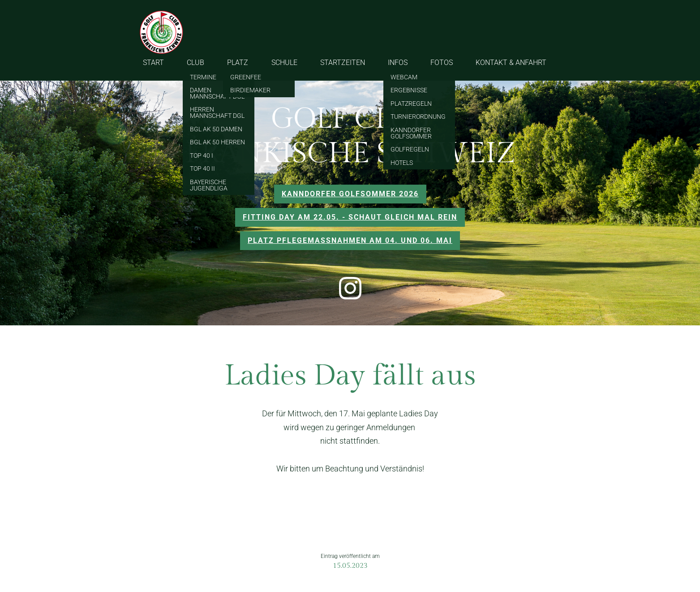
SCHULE (284, 63)
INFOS (398, 63)
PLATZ (238, 63)
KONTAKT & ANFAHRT (511, 63)
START (153, 63)
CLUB (195, 63)
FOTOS (442, 63)
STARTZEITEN (343, 63)
